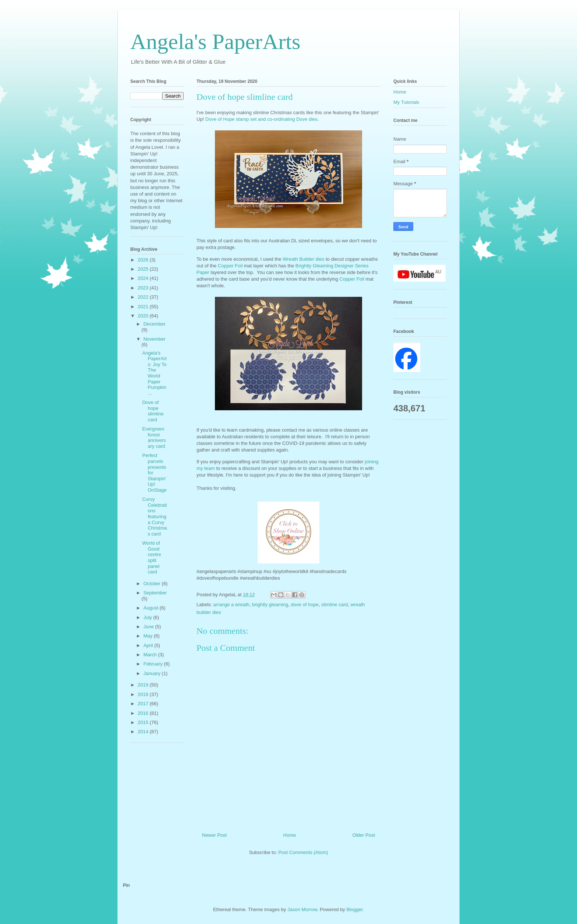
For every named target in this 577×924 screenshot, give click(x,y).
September (155, 593)
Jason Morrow (302, 909)
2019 (144, 685)
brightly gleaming (270, 605)
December (155, 324)
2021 (144, 307)
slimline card (334, 605)
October (153, 584)
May (149, 636)
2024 (144, 278)
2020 (144, 316)
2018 (144, 694)
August (152, 608)
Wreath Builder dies (303, 259)
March (151, 655)
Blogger (354, 909)
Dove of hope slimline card (153, 411)
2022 (144, 297)
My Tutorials (406, 102)
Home (290, 835)
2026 (144, 260)
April (149, 645)
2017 (144, 704)
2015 (144, 722)
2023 (144, 288)
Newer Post (214, 835)
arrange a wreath (231, 605)
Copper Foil (231, 266)
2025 (144, 269)
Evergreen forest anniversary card (154, 438)
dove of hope (305, 605)
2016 (144, 713)
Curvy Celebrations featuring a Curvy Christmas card (154, 517)
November (155, 339)
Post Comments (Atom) (303, 852)
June (149, 627)
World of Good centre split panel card (151, 557)
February (154, 664)
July (148, 617)
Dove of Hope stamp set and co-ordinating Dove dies (261, 119)
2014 (144, 732)
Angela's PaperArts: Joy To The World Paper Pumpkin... (154, 373)
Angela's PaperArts (215, 42)
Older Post (364, 835)
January (153, 673)
